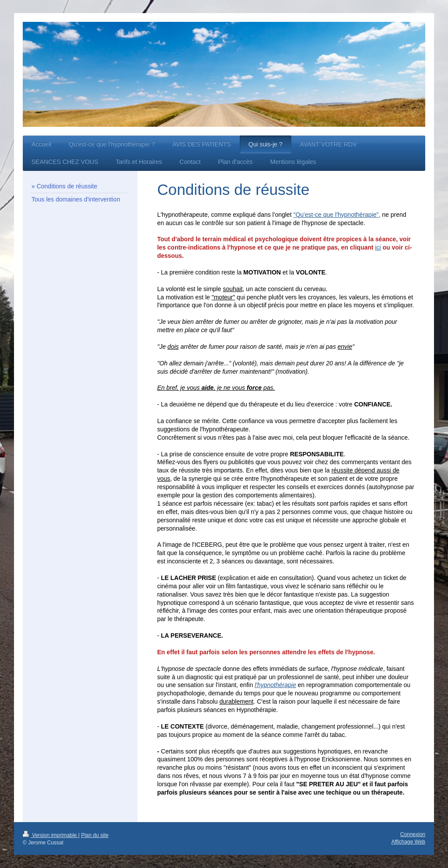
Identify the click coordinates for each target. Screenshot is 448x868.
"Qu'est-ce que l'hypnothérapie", (337, 215)
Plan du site (95, 835)
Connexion (413, 834)
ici (378, 247)
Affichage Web (408, 842)
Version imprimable (51, 835)
